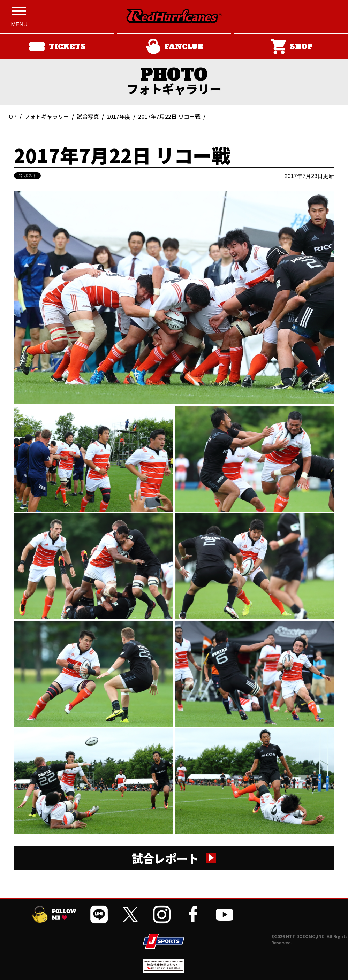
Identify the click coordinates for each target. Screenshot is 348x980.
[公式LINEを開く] (99, 914)
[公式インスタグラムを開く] (162, 914)
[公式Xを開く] (130, 914)
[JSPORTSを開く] (164, 941)
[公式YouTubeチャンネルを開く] (225, 914)
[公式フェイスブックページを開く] (193, 914)
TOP (11, 116)
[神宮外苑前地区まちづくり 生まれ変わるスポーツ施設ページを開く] (164, 970)
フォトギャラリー (47, 116)
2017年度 (119, 116)
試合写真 (88, 116)
